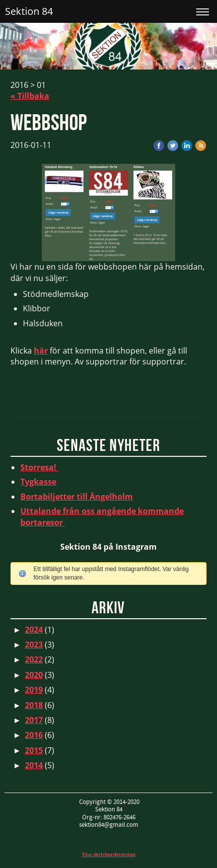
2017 (34, 720)
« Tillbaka (30, 96)
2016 (34, 735)
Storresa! (39, 467)
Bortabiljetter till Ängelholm (77, 497)
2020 (34, 675)
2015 (34, 750)
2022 (34, 659)
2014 (34, 765)
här (41, 351)
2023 (34, 645)
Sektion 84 (29, 11)
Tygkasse (38, 482)
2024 (34, 630)
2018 (34, 705)
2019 (34, 690)
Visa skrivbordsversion (108, 854)
